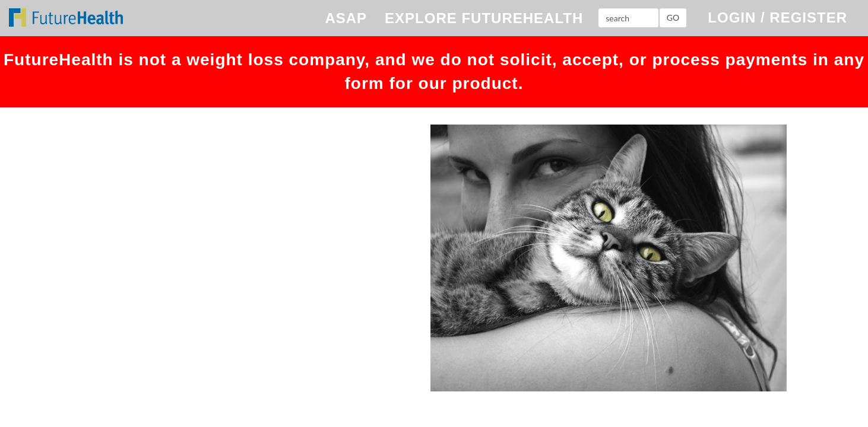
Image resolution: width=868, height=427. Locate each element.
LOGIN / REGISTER (777, 17)
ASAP (346, 18)
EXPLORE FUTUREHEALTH (484, 18)
